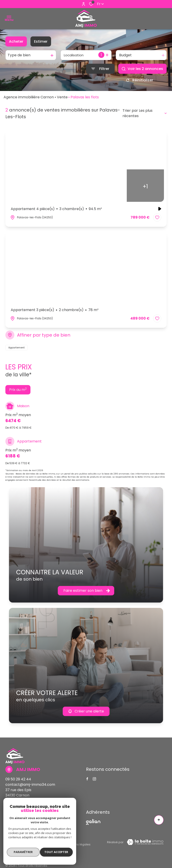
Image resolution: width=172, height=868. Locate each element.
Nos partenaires (47, 843)
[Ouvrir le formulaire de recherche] (100, 69)
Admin (10, 847)
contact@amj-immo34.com (30, 786)
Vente (62, 99)
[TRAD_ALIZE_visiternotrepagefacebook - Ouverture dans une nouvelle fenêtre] (87, 780)
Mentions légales (78, 843)
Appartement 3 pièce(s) (55, 312)
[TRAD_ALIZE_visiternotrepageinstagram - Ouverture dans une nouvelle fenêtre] (94, 781)
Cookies (56, 847)
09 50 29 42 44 (18, 781)
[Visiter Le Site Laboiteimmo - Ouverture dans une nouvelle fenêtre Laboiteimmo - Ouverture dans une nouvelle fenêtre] (145, 844)
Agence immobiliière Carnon (29, 99)
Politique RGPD (32, 847)
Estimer (41, 41)
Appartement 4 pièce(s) (56, 211)
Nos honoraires (17, 843)
